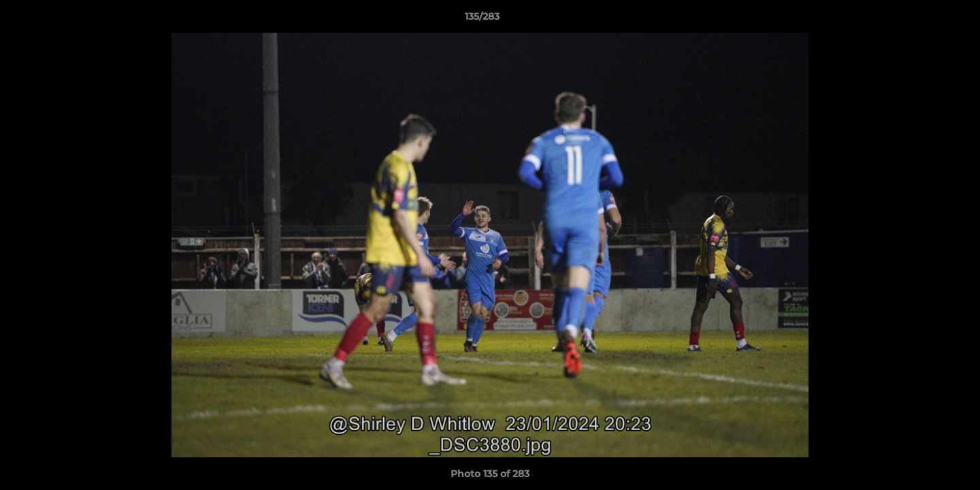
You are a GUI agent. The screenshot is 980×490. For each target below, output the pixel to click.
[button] (923, 20)
